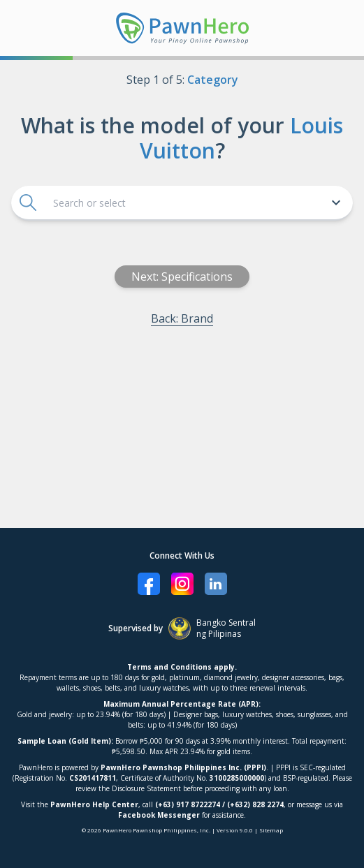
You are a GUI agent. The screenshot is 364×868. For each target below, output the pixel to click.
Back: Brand (182, 318)
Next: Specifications (182, 277)
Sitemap (271, 830)
